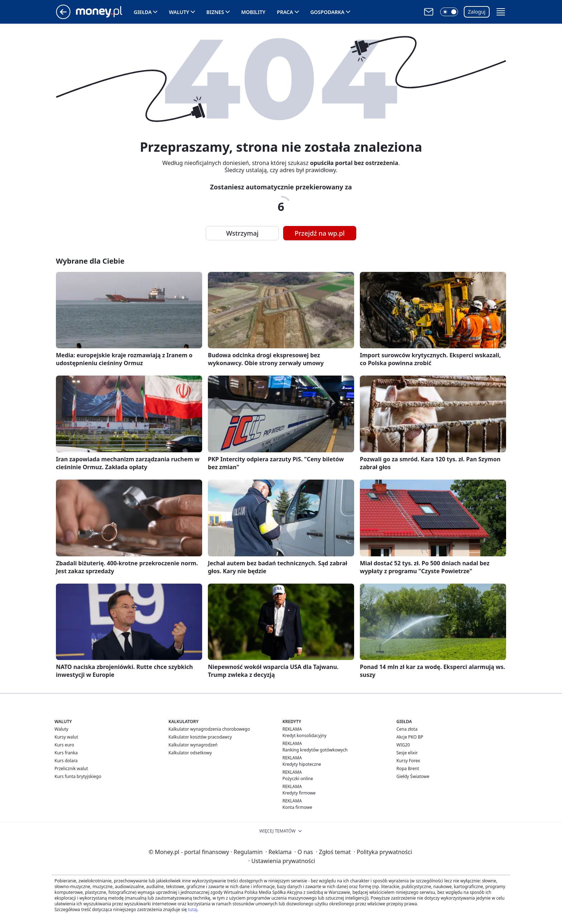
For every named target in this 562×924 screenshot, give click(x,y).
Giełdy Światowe (413, 776)
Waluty (179, 12)
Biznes (215, 12)
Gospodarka (327, 12)
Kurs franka (66, 753)
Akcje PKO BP (410, 737)
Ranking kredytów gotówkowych (315, 750)
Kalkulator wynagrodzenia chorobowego (209, 729)
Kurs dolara (66, 761)
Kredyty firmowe (299, 793)
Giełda (143, 12)
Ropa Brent (408, 769)
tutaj (192, 909)
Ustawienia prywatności (282, 861)
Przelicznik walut (71, 769)
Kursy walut (66, 737)
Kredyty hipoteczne (302, 764)
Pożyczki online (298, 779)
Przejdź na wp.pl (320, 233)
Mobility (253, 12)
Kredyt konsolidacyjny (304, 736)
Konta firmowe (297, 807)
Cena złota (407, 729)
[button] (449, 12)
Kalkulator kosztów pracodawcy (200, 737)
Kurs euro (64, 745)
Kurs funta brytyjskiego (78, 776)
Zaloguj (477, 12)
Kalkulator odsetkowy (190, 753)
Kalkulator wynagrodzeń (193, 745)
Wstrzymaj (242, 233)
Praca (285, 12)
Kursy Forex (408, 761)
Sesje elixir (407, 753)
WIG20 (403, 745)
